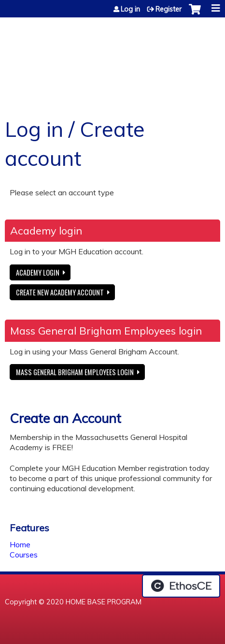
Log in (130, 9)
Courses (24, 555)
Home (20, 544)
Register (169, 9)
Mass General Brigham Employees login (75, 372)
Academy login (38, 272)
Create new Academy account (60, 292)
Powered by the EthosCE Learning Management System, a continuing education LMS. (181, 586)
